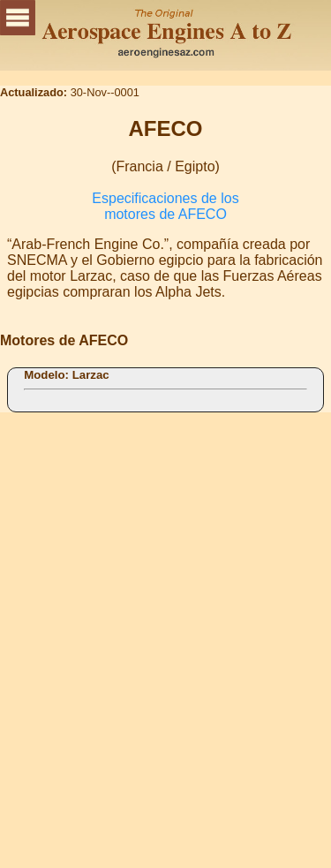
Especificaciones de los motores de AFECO (165, 206)
